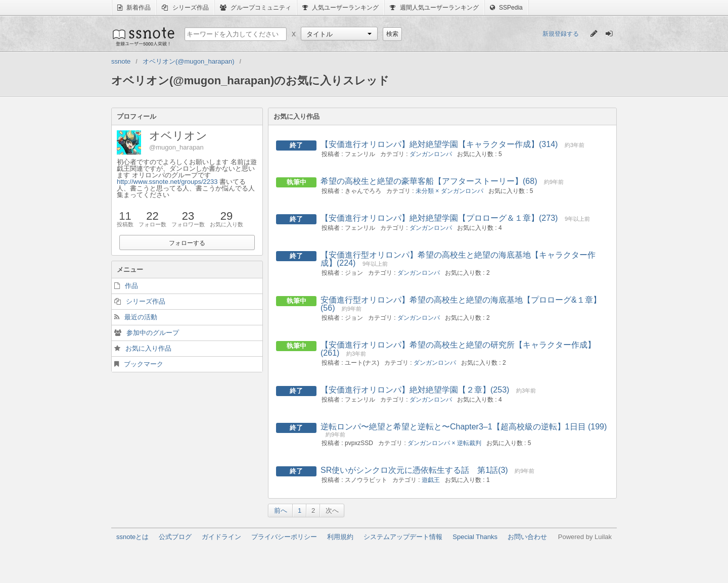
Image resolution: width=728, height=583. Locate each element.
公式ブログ (175, 537)
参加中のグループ (153, 333)
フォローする (187, 243)
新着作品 (134, 8)
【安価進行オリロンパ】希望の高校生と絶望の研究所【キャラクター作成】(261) (458, 349)
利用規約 (340, 537)
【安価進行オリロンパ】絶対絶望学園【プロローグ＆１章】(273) (439, 218)
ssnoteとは (132, 537)
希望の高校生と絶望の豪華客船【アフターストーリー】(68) (429, 181)
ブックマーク (144, 364)
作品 (131, 286)
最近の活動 (141, 317)
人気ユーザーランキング (340, 8)
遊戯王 (431, 480)
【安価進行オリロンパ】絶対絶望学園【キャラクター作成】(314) (439, 144)
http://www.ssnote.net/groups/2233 (167, 182)
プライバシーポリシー (284, 537)
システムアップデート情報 (403, 537)
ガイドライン (221, 537)
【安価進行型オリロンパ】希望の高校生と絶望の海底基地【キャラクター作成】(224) (458, 259)
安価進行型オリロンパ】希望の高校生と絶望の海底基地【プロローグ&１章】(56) (461, 304)
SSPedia (506, 8)
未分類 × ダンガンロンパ (449, 191)
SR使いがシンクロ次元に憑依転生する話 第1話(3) (414, 470)
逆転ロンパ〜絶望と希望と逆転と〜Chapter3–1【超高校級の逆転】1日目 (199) (464, 427)
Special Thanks (475, 537)
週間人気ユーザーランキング (434, 8)
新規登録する (561, 34)
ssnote (143, 36)
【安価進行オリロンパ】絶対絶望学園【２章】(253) (415, 390)
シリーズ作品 (185, 8)
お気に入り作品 (148, 348)
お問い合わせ (527, 537)
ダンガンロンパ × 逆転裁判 (444, 443)
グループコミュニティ (256, 8)
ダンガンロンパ (431, 154)
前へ (281, 511)
